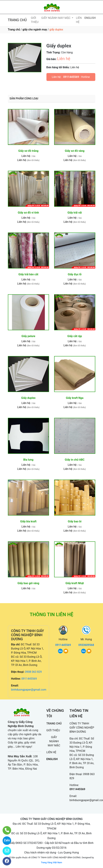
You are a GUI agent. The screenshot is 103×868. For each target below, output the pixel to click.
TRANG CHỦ (17, 20)
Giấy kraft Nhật (75, 583)
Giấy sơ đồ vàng (75, 151)
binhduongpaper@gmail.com (29, 690)
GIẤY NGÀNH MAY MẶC (56, 18)
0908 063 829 (33, 672)
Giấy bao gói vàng (28, 583)
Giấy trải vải (75, 213)
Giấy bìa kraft (28, 521)
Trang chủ (14, 30)
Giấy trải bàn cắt (28, 274)
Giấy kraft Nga (75, 398)
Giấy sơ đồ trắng (28, 151)
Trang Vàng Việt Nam (51, 862)
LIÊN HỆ (79, 20)
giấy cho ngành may (35, 30)
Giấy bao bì (75, 521)
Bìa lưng (28, 460)
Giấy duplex (28, 398)
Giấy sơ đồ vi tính (28, 213)
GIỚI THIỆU (35, 20)
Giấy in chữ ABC (75, 460)
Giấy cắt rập (75, 336)
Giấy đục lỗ (75, 274)
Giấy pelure (28, 336)
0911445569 (71, 77)
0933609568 (86, 645)
